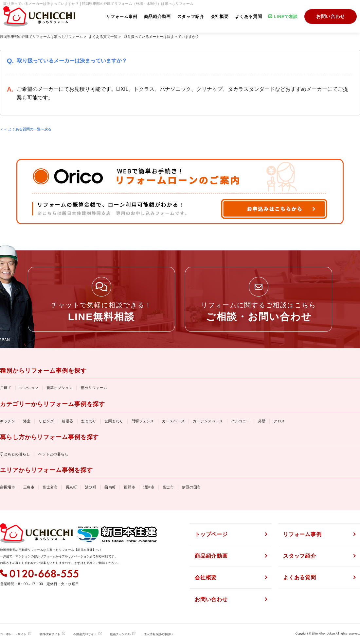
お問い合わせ (331, 16)
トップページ (211, 534)
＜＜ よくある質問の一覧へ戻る (26, 129)
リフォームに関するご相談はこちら (259, 312)
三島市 (29, 487)
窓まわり (89, 421)
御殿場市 (8, 487)
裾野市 (129, 487)
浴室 (27, 421)
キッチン (8, 421)
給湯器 (68, 421)
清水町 (91, 487)
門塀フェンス (143, 421)
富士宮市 (50, 487)
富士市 (168, 487)
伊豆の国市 (191, 487)
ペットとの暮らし (53, 454)
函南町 (110, 487)
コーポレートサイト (13, 634)
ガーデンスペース (208, 421)
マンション (29, 388)
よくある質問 (248, 17)
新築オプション (60, 388)
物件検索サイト (50, 634)
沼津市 (149, 487)
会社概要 (220, 17)
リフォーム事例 (122, 17)
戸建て (6, 388)
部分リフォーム (94, 388)
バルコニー (241, 421)
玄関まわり (114, 421)
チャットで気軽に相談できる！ (101, 312)
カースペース (173, 421)
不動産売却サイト (85, 634)
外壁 (262, 421)
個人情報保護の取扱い (158, 634)
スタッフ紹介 (191, 17)
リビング (46, 421)
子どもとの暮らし (15, 454)
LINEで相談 (283, 17)
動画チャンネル (120, 634)
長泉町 (72, 487)
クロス (279, 421)
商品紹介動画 (157, 17)
